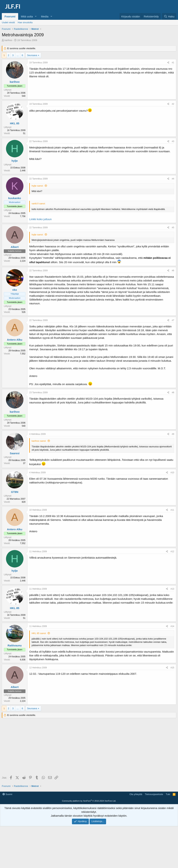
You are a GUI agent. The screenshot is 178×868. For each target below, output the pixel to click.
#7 (173, 320)
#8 (173, 393)
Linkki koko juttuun (40, 219)
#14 (172, 626)
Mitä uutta (27, 16)
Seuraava (32, 55)
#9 (173, 434)
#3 (173, 141)
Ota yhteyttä (136, 794)
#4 (173, 179)
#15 (172, 668)
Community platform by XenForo (89, 801)
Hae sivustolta (25, 22)
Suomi (7, 794)
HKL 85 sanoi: (39, 633)
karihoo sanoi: (39, 441)
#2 (173, 104)
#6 (173, 271)
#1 (173, 63)
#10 (172, 473)
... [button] (18, 55)
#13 (172, 589)
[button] (36, 16)
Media (45, 16)
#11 (172, 510)
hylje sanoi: (38, 186)
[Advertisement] (90, 747)
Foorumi (10, 16)
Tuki (168, 794)
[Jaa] (168, 63)
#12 (172, 552)
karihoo (8, 40)
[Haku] (169, 16)
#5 (173, 228)
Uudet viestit (8, 22)
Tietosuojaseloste (154, 794)
